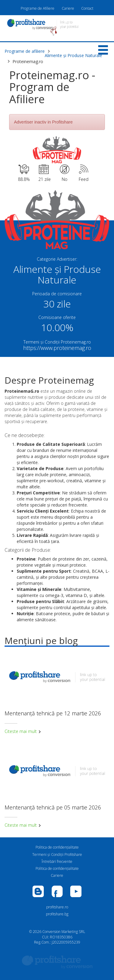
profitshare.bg (57, 914)
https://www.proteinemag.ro (57, 348)
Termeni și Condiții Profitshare (57, 855)
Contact (87, 8)
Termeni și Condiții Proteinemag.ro (57, 342)
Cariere (68, 8)
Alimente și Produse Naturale (73, 55)
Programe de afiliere (25, 51)
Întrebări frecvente (57, 861)
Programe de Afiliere (38, 8)
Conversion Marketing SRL (64, 932)
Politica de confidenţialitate (57, 847)
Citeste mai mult (23, 731)
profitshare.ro (57, 907)
